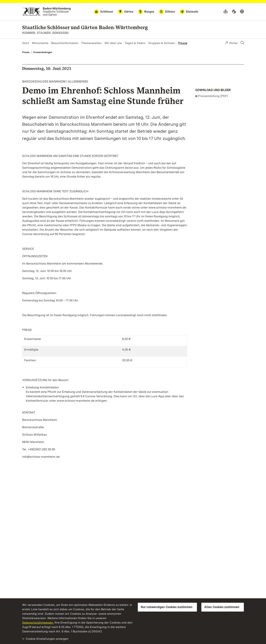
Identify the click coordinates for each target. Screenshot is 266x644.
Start (26, 43)
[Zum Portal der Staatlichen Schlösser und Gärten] (46, 12)
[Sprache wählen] (242, 12)
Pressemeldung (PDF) (213, 96)
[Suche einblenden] (242, 43)
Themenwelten (91, 43)
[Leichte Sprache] (226, 12)
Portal (231, 43)
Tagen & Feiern (135, 43)
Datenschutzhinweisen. (38, 623)
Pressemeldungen (43, 52)
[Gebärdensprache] (234, 12)
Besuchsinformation (65, 43)
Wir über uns (113, 43)
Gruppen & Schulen (162, 43)
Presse (183, 43)
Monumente (40, 43)
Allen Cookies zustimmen (222, 607)
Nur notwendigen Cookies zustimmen (167, 607)
